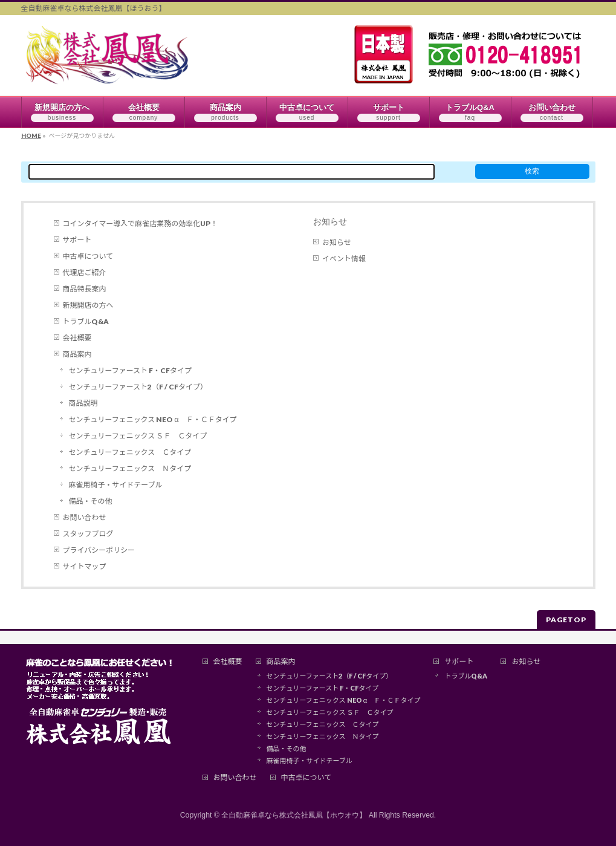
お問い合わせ (85, 517)
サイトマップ (85, 566)
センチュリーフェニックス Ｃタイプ (130, 452)
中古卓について (88, 256)
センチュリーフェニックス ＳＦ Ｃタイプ (138, 436)
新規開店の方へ (88, 305)
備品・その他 (91, 501)
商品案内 (77, 354)
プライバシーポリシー (99, 550)
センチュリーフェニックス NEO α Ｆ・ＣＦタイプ (153, 419)
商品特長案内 (85, 289)
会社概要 (77, 338)
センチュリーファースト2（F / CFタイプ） (138, 387)
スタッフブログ (88, 534)
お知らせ (330, 221)
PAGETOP (566, 620)
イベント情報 (344, 259)
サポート (77, 240)
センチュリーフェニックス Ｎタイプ (130, 468)
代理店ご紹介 (85, 272)
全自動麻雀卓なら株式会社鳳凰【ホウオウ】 (294, 815)
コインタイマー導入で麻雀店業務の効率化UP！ (141, 223)
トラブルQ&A (86, 321)
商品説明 (83, 403)
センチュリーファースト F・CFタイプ (130, 370)
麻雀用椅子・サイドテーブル (116, 485)
